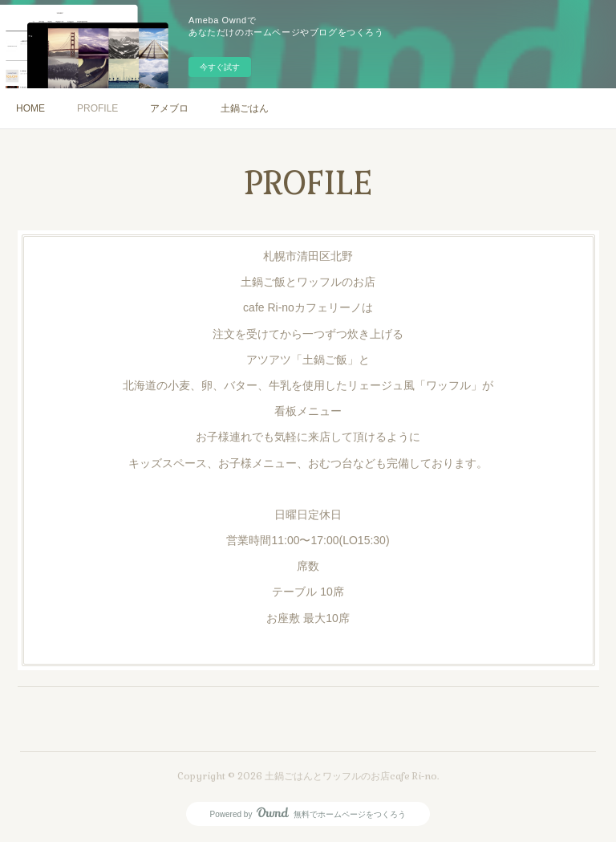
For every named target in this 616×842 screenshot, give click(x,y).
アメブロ (169, 108)
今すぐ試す (220, 67)
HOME (30, 108)
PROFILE (97, 108)
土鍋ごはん (245, 108)
